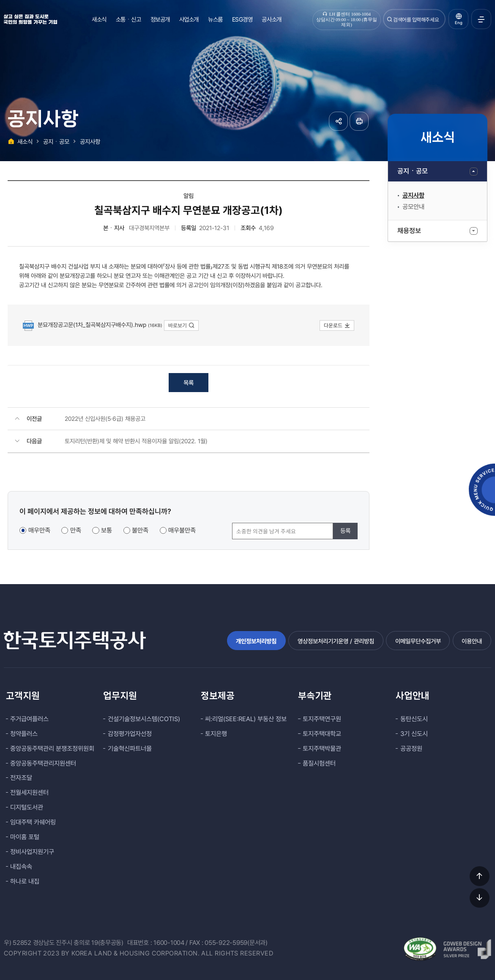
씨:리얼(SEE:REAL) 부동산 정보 (246, 719)
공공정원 (411, 749)
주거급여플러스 (29, 719)
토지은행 (216, 734)
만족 (76, 530)
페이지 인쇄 (359, 121)
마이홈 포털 (25, 837)
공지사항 (413, 195)
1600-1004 (169, 943)
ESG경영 (242, 19)
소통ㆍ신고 (129, 19)
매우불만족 (182, 530)
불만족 (140, 530)
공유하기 (338, 121)
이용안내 (472, 641)
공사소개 (271, 19)
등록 (345, 531)
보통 (107, 530)
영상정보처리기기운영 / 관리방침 (336, 641)
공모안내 (413, 207)
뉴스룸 (215, 19)
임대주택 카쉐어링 (33, 822)
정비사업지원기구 (32, 852)
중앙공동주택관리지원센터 (43, 763)
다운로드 (337, 325)
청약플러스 (24, 734)
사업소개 (189, 19)
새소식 (99, 19)
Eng (459, 23)
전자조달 (21, 778)
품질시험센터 (319, 763)
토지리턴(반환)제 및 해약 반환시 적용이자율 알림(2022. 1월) (136, 441)
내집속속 (21, 867)
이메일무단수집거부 (418, 641)
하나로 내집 (25, 881)
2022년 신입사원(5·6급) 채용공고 (105, 419)
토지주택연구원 (322, 719)
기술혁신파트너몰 (130, 749)
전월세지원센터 (29, 793)
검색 (390, 19)
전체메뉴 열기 (481, 19)
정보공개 (160, 19)
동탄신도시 (414, 719)
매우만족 (39, 530)
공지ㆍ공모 (413, 171)
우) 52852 (18, 943)
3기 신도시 (414, 734)
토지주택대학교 (322, 734)
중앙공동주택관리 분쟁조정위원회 (52, 749)
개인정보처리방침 (256, 641)
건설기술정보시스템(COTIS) (144, 719)
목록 (189, 383)
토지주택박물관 (322, 749)
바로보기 (182, 325)
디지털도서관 (27, 807)
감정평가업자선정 (130, 734)
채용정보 (409, 231)
